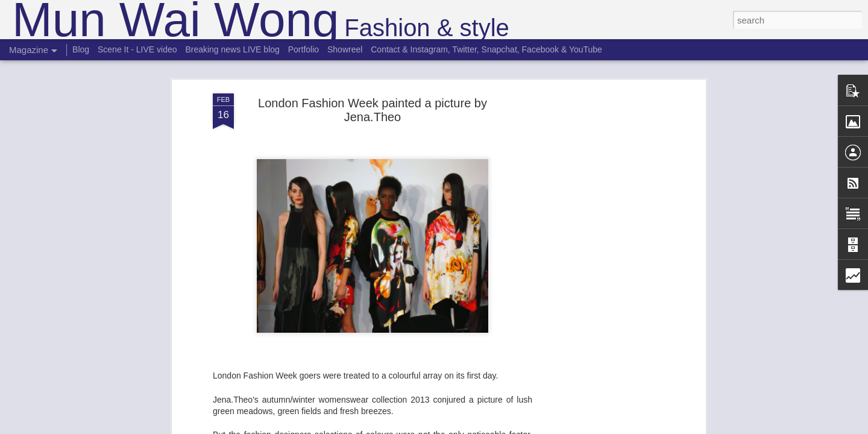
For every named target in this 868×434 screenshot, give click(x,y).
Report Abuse (507, 427)
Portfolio (303, 49)
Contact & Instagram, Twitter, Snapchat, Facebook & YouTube (486, 49)
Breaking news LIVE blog (232, 49)
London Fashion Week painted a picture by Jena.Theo (373, 80)
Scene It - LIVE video (137, 49)
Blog (81, 49)
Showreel (345, 49)
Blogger (472, 427)
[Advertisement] (599, 253)
